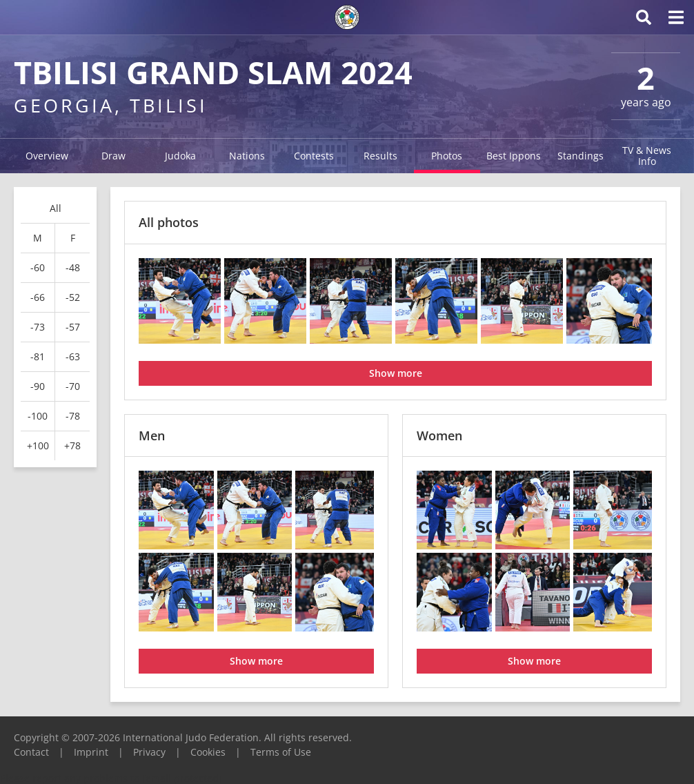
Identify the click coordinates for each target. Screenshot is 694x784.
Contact (31, 752)
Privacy (149, 752)
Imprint (91, 752)
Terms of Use (281, 752)
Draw (113, 156)
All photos (169, 222)
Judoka (180, 156)
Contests (314, 156)
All (56, 208)
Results (380, 156)
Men (152, 435)
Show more (396, 373)
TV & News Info (647, 156)
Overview (47, 156)
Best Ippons (514, 156)
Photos (447, 156)
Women (439, 435)
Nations (247, 156)
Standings (581, 156)
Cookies (208, 752)
